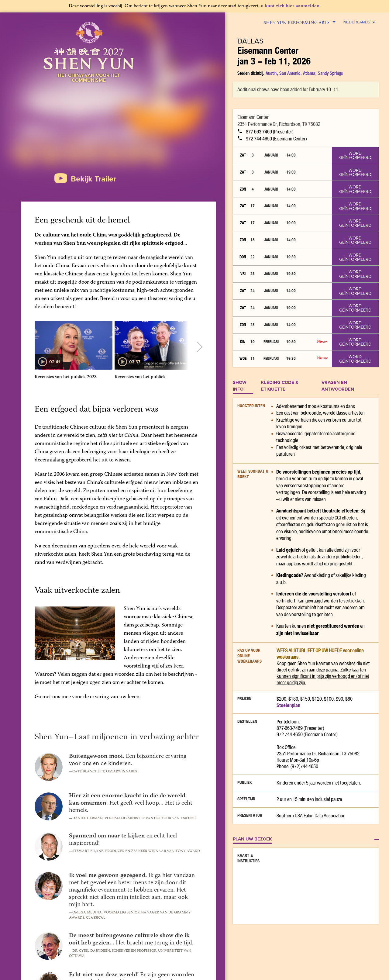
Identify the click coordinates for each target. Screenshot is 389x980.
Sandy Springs (330, 73)
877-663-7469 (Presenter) (265, 132)
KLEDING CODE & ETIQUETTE (280, 386)
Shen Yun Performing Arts (299, 22)
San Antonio (290, 73)
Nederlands (359, 22)
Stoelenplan (288, 705)
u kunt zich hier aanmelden (290, 6)
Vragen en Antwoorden (338, 386)
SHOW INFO (240, 386)
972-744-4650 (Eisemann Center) (272, 139)
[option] (74, 354)
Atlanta (309, 73)
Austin (271, 73)
